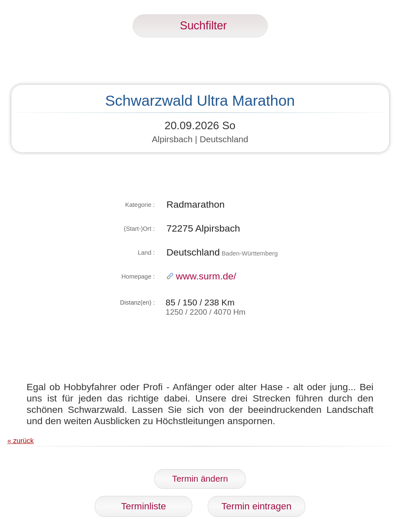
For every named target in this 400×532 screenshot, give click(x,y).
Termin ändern (200, 479)
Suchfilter (200, 26)
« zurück (20, 441)
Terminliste (144, 506)
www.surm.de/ (201, 276)
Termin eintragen (257, 506)
